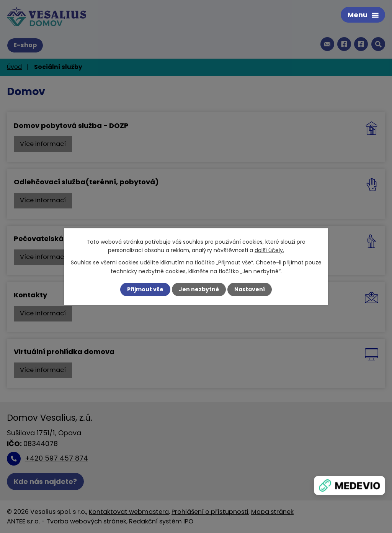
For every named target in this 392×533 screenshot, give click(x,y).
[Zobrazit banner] (350, 485)
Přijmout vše (145, 289)
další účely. (269, 250)
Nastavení (250, 289)
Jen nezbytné (199, 289)
